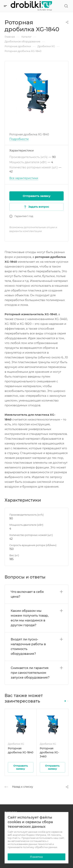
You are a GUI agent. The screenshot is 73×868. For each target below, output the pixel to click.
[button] (65, 701)
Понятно (36, 857)
